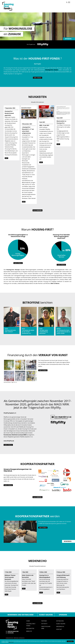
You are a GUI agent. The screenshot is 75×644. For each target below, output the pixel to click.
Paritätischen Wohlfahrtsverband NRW (15, 437)
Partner (44, 623)
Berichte (29, 633)
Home (28, 623)
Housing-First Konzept (13, 272)
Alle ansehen (37, 212)
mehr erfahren (38, 80)
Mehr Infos (11, 642)
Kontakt (59, 631)
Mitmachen (60, 623)
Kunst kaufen (46, 617)
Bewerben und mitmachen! (21, 617)
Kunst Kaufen (61, 626)
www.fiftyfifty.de (9, 443)
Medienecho (60, 628)
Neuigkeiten (30, 630)
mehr (6, 160)
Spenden (68, 41)
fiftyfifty (44, 626)
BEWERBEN (68, 543)
